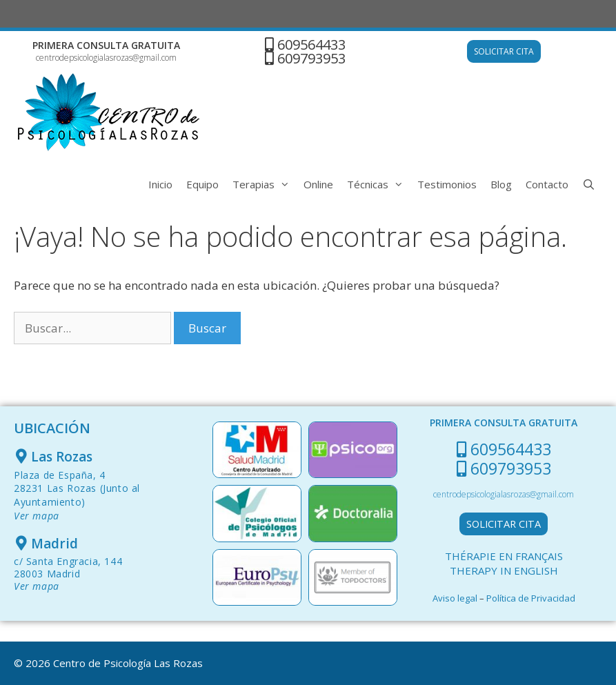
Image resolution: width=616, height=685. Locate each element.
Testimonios (447, 184)
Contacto (547, 184)
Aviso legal (455, 598)
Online (318, 184)
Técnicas (379, 184)
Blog (501, 184)
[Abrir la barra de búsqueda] (589, 184)
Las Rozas (62, 457)
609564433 (311, 44)
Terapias (265, 184)
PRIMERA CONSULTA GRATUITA (106, 45)
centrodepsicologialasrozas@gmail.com (106, 58)
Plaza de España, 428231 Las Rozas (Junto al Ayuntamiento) (77, 495)
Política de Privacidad (531, 598)
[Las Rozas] (21, 456)
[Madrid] (21, 543)
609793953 (311, 58)
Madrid (54, 544)
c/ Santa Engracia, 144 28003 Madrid (68, 574)
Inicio (160, 184)
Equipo (202, 184)
